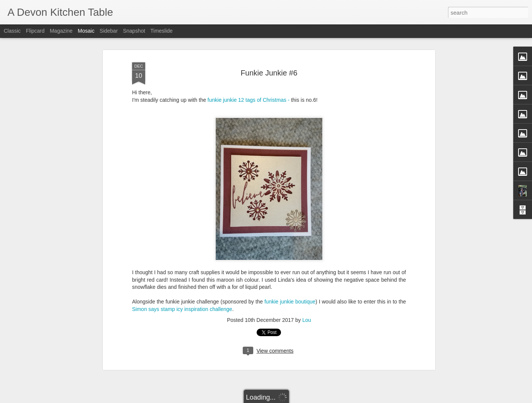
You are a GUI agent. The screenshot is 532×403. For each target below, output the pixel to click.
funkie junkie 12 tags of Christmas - (249, 89)
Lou (307, 309)
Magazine (61, 31)
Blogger (289, 399)
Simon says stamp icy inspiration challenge (182, 299)
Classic (12, 31)
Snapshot (134, 31)
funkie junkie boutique (290, 291)
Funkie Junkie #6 (269, 62)
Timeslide (162, 31)
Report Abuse (312, 399)
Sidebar (109, 31)
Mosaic (86, 31)
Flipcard (35, 31)
